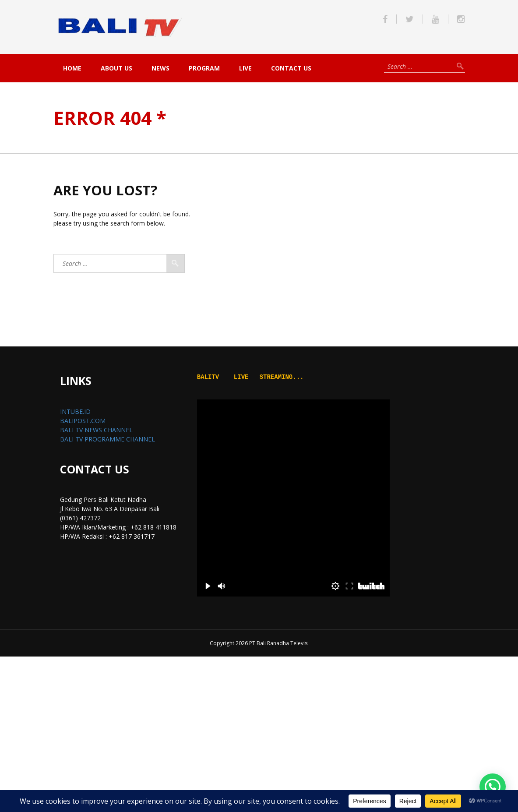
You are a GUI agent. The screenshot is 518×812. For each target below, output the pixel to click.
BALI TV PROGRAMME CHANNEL (107, 439)
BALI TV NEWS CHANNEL (96, 430)
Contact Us (291, 68)
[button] (493, 787)
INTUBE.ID (75, 411)
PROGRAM (204, 68)
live (245, 68)
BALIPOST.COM (83, 421)
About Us (116, 68)
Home (72, 68)
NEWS (160, 68)
